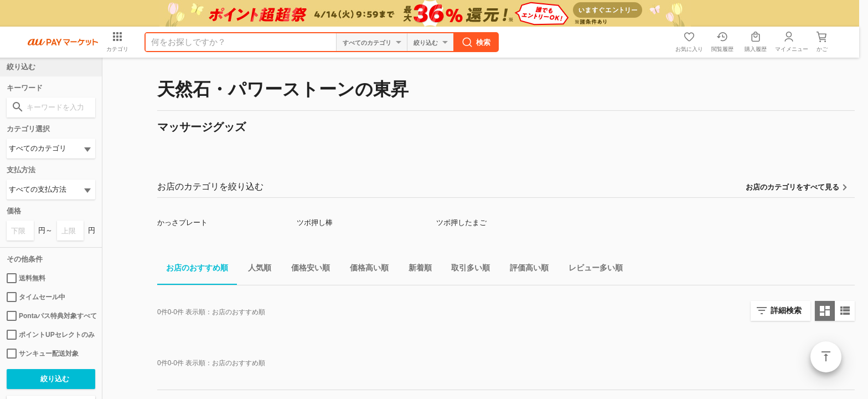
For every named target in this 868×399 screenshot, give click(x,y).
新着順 (416, 270)
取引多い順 (466, 270)
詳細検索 (786, 310)
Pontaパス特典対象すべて (51, 316)
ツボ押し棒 (315, 222)
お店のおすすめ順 (193, 270)
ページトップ (826, 357)
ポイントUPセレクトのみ (51, 335)
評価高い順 (525, 270)
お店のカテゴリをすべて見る (792, 187)
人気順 (255, 270)
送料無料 (26, 278)
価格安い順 (306, 270)
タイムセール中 (36, 297)
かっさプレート (182, 222)
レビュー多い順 (591, 270)
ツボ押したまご (461, 222)
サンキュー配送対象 (43, 354)
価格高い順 (365, 270)
